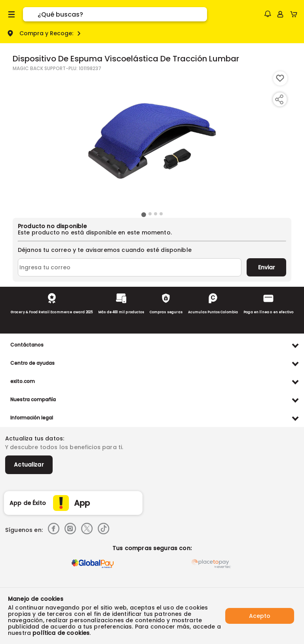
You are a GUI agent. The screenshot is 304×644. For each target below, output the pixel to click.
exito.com (23, 381)
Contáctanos (27, 345)
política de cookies (61, 633)
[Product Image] (152, 141)
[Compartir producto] (279, 99)
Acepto (260, 616)
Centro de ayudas (32, 363)
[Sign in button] (280, 14)
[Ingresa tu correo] (130, 267)
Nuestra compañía (33, 399)
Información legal (32, 418)
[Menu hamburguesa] (11, 14)
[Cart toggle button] (295, 14)
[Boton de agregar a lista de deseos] (280, 78)
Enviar (267, 267)
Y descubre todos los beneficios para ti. (64, 447)
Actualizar (29, 465)
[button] (268, 14)
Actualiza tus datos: (35, 438)
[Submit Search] (30, 14)
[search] (122, 14)
